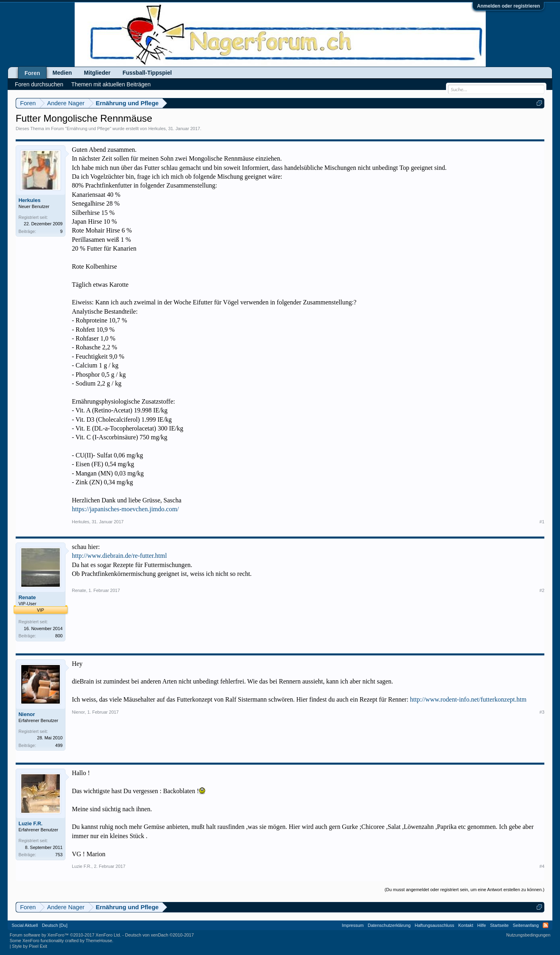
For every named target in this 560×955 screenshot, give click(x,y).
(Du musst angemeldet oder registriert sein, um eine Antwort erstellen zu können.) (464, 890)
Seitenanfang (526, 925)
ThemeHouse (99, 941)
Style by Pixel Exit (30, 946)
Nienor (27, 714)
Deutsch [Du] (55, 925)
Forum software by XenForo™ (65, 935)
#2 (542, 590)
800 (59, 636)
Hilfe (482, 925)
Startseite (499, 925)
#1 (542, 522)
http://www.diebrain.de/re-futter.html (119, 556)
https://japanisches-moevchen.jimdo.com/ (125, 509)
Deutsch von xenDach (159, 935)
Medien (62, 73)
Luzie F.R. (31, 823)
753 (59, 855)
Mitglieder (97, 73)
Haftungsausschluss (434, 925)
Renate (27, 597)
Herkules (157, 129)
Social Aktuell (25, 925)
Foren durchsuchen (39, 84)
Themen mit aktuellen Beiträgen (111, 84)
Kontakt (465, 925)
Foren (32, 73)
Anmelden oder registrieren (508, 6)
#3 (542, 712)
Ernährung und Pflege (88, 129)
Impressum (353, 925)
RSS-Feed (546, 925)
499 (59, 745)
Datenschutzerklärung (389, 925)
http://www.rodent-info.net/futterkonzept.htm (468, 699)
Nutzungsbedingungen (528, 935)
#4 (542, 866)
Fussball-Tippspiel (147, 73)
